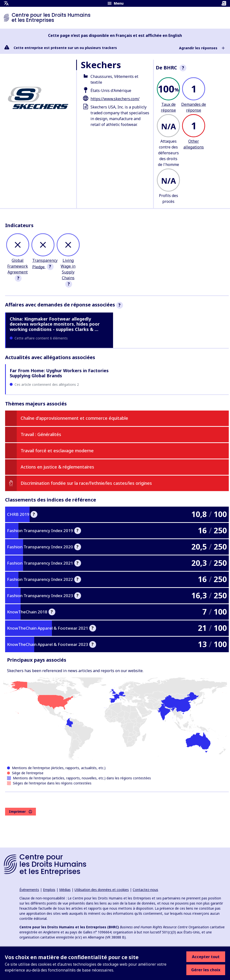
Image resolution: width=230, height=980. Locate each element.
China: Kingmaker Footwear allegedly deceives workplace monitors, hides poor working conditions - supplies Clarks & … (55, 324)
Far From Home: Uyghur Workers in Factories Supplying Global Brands (59, 373)
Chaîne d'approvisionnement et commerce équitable (74, 418)
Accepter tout (206, 957)
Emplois (49, 890)
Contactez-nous (145, 890)
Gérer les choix (206, 970)
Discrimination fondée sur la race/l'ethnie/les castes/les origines (86, 483)
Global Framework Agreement (18, 266)
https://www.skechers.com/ (115, 99)
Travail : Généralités (41, 434)
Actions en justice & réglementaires (57, 467)
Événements (29, 890)
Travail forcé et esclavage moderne (57, 451)
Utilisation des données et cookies (102, 890)
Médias (65, 890)
